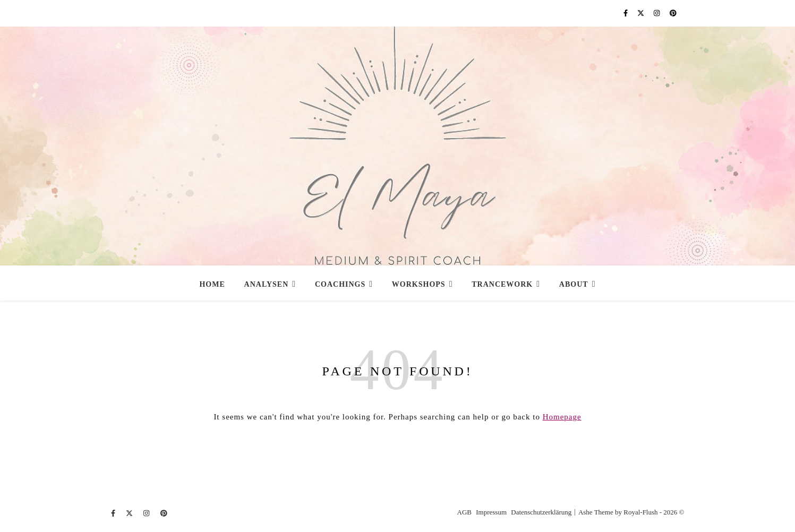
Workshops (419, 284)
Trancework (502, 284)
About (574, 284)
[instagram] (658, 13)
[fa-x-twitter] (642, 13)
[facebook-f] (626, 13)
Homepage (562, 417)
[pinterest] (673, 13)
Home (212, 284)
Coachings (340, 284)
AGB (464, 512)
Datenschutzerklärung (541, 512)
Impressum (491, 512)
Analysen (267, 284)
